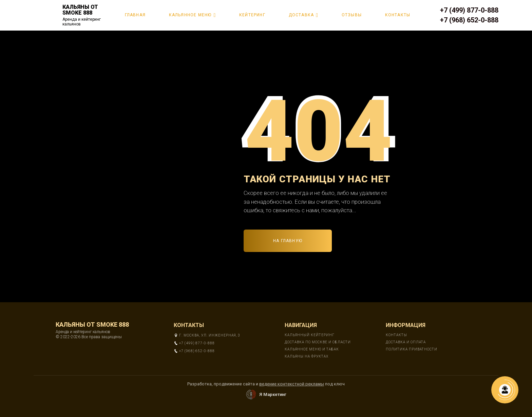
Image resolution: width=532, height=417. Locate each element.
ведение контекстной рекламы (292, 384)
